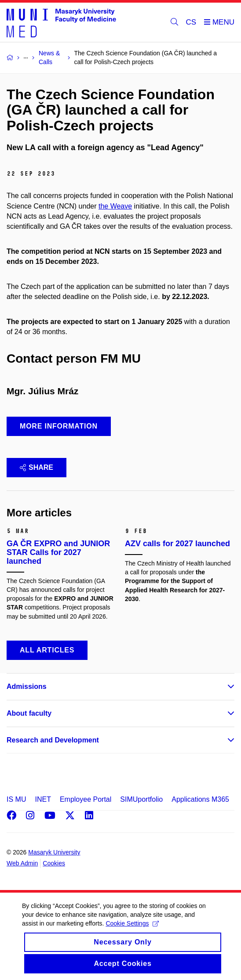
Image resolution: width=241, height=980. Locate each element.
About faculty (29, 713)
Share (37, 467)
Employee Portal (86, 799)
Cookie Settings (132, 932)
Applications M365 (200, 799)
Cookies (54, 863)
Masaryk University (54, 852)
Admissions (27, 686)
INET (43, 799)
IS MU (16, 799)
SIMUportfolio (141, 799)
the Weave (115, 206)
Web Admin (22, 863)
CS (191, 22)
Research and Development (53, 740)
